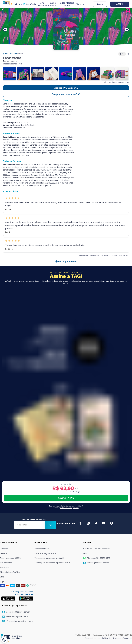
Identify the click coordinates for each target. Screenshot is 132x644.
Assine (120, 4)
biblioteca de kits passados (70, 508)
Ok (51, 525)
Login (100, 4)
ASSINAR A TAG (66, 498)
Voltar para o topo (66, 261)
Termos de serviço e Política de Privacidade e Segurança (108, 638)
